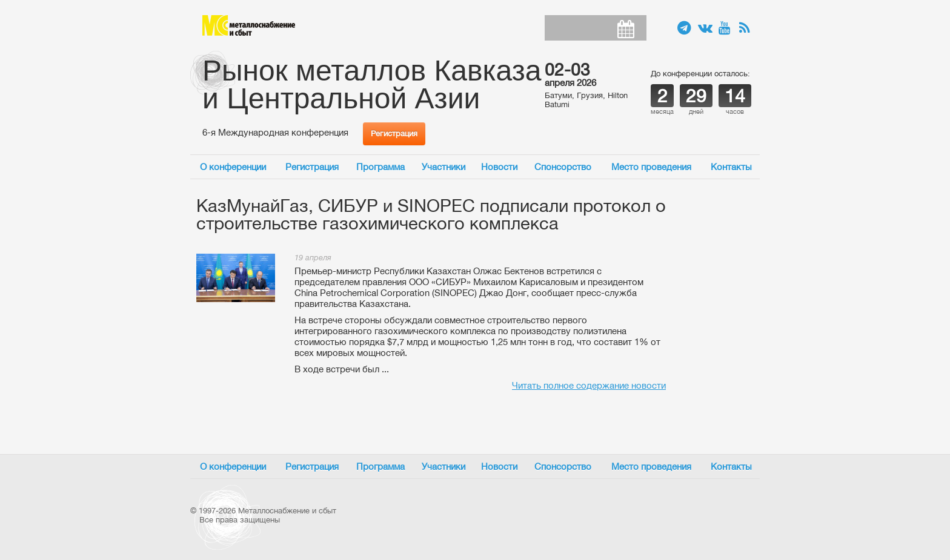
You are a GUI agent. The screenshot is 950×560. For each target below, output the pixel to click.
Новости (499, 167)
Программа (380, 167)
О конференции (233, 167)
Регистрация (394, 133)
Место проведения (651, 167)
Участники (443, 167)
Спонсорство (563, 167)
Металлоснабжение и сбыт (249, 25)
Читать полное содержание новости (589, 385)
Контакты (731, 167)
